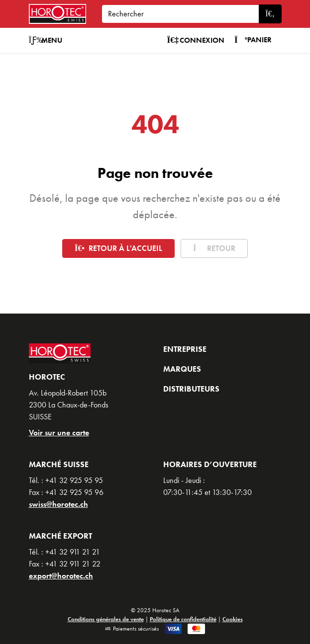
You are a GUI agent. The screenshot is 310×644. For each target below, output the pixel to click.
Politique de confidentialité (183, 619)
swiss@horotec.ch (58, 504)
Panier (253, 40)
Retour (214, 248)
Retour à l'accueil (118, 248)
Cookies (233, 619)
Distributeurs (191, 389)
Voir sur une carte (59, 433)
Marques (182, 369)
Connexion (196, 40)
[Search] (180, 14)
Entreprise (185, 349)
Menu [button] (46, 40)
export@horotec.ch (61, 576)
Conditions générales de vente (106, 619)
